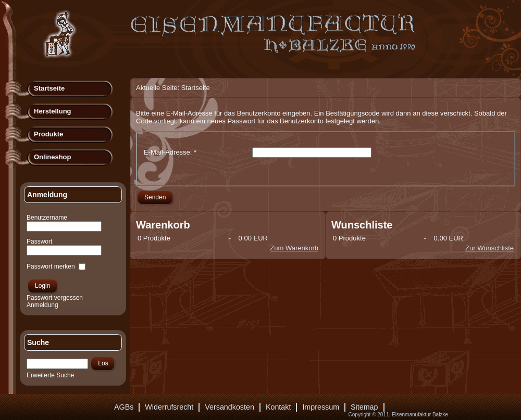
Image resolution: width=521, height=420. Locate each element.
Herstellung (53, 111)
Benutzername (47, 218)
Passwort (39, 241)
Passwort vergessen (55, 298)
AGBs (124, 407)
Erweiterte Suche (50, 375)
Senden (155, 197)
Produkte (48, 134)
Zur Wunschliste (489, 248)
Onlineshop (53, 157)
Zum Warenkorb (294, 248)
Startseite (49, 88)
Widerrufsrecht (169, 407)
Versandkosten (230, 407)
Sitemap (364, 407)
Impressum (321, 407)
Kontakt (278, 407)
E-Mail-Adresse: (170, 152)
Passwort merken (51, 266)
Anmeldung (42, 305)
